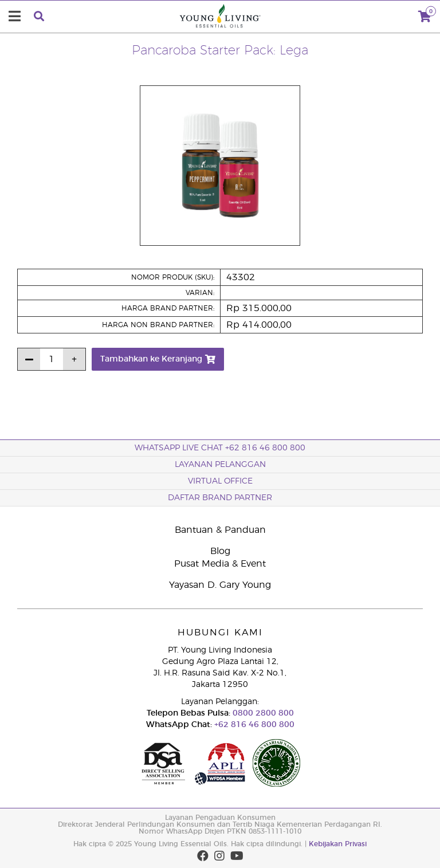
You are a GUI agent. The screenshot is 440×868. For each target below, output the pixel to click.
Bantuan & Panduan (220, 530)
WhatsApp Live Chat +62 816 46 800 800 (220, 448)
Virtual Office (220, 481)
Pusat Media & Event (220, 564)
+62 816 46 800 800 (253, 725)
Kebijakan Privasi (338, 844)
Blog (220, 551)
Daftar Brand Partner (220, 498)
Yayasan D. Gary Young (220, 585)
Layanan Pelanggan (220, 465)
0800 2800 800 (262, 713)
